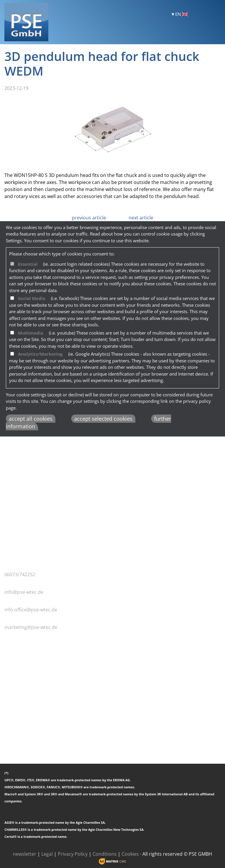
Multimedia (30, 333)
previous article (89, 218)
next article (141, 218)
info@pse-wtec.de (24, 592)
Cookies (130, 854)
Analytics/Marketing (40, 354)
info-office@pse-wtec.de (31, 610)
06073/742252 (20, 574)
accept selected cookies (103, 419)
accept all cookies (31, 419)
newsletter (25, 854)
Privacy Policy (73, 854)
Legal (47, 854)
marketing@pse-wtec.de (31, 627)
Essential (28, 264)
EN (181, 14)
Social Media (32, 298)
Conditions (105, 854)
